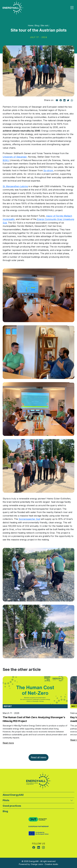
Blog (37, 25)
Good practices (12, 806)
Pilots (6, 800)
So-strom (48, 170)
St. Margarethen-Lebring (15, 186)
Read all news (38, 757)
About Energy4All (13, 795)
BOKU (6, 160)
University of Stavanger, (15, 157)
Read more (8, 743)
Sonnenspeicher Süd (29, 519)
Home (31, 25)
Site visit (44, 25)
